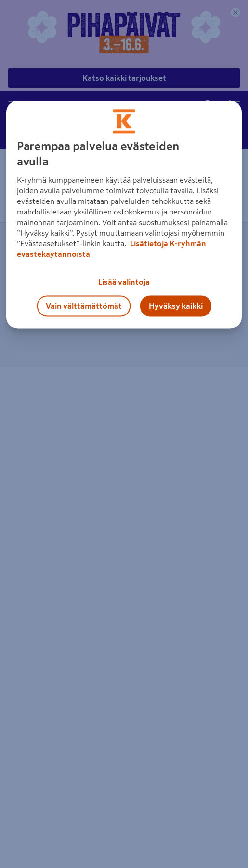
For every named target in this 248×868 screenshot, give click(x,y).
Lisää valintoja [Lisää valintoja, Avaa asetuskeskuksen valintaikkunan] (124, 282)
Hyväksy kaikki (176, 306)
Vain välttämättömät (84, 306)
